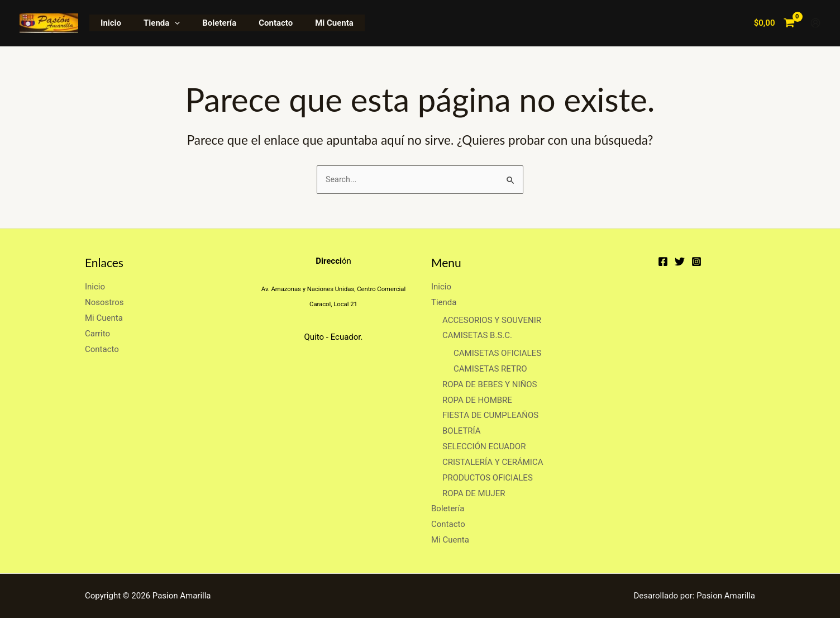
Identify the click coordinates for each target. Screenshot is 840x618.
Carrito (97, 334)
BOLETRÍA (462, 431)
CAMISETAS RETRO (490, 369)
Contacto (256, 23)
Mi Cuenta (309, 23)
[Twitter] (680, 262)
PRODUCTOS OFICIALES (488, 478)
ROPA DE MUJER (474, 493)
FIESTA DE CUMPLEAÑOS (490, 416)
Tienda (153, 23)
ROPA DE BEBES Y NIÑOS (490, 384)
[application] (166, 23)
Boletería (205, 23)
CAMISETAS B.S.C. (477, 336)
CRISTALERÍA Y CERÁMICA (493, 462)
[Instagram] (696, 262)
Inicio (108, 23)
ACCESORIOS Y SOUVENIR (492, 320)
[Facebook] (663, 262)
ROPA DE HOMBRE (477, 400)
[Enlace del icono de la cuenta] (815, 23)
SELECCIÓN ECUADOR (484, 446)
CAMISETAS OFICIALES (497, 353)
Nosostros (104, 302)
